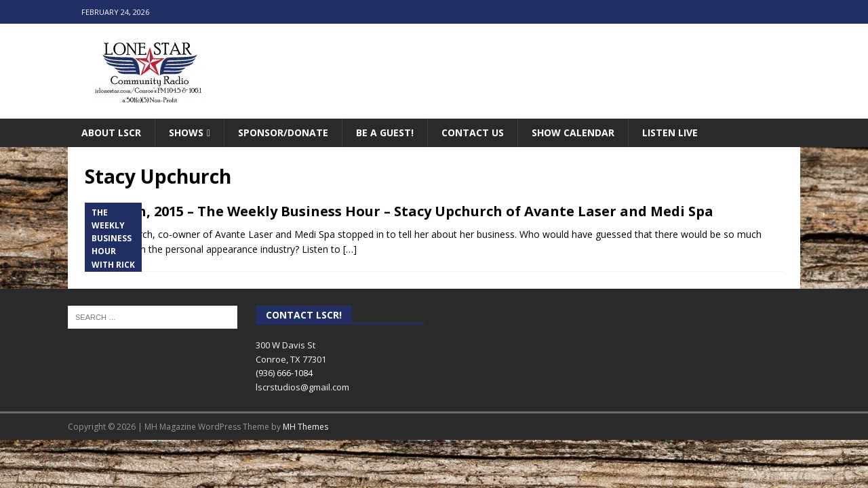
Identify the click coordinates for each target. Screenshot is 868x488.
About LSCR (111, 133)
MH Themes (305, 427)
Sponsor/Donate (283, 133)
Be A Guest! (385, 133)
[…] (350, 249)
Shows (186, 133)
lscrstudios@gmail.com (302, 387)
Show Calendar (573, 133)
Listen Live (670, 133)
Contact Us (473, 133)
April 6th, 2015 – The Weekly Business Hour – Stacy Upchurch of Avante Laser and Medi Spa (399, 211)
